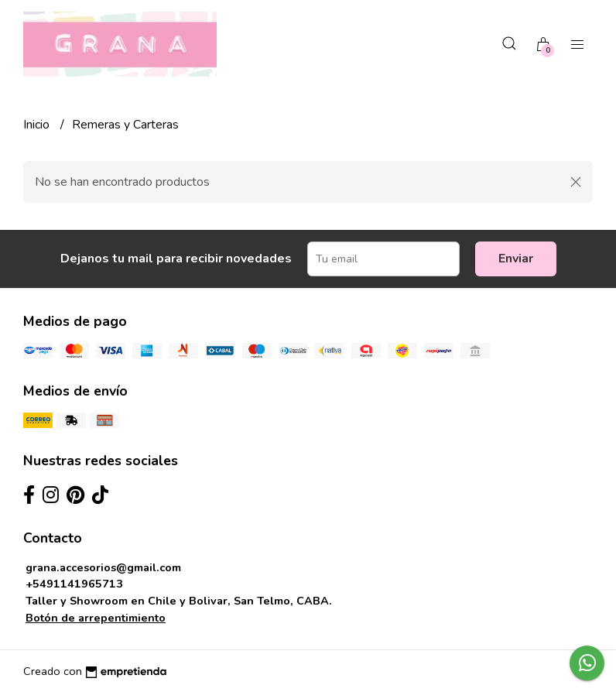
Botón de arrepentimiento (96, 618)
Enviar (516, 259)
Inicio (38, 125)
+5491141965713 (74, 584)
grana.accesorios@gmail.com (103, 567)
